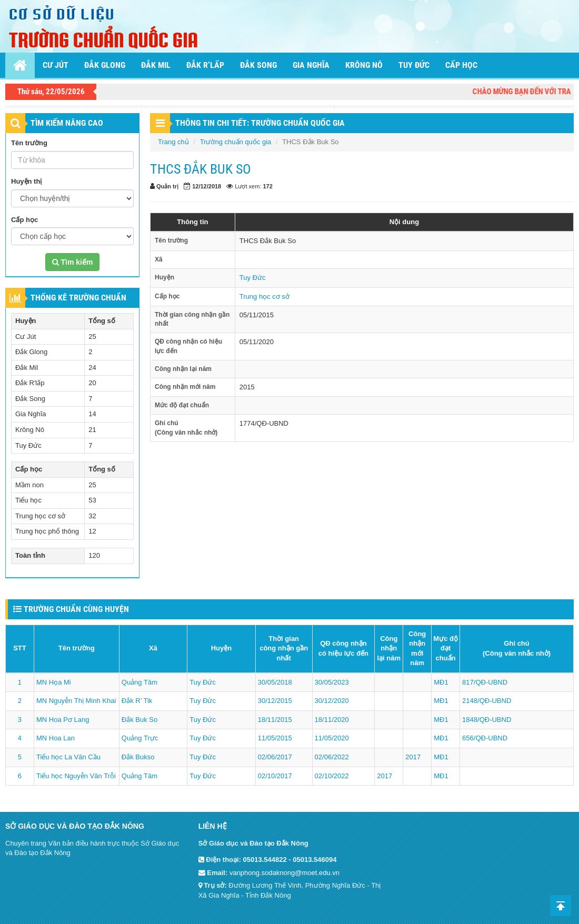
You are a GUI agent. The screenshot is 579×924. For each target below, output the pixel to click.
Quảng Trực (140, 738)
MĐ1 (441, 682)
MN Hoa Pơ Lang (63, 720)
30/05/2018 (275, 682)
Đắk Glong (105, 65)
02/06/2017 (275, 757)
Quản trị (167, 186)
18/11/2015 (275, 720)
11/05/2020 (332, 738)
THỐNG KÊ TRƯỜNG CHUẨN (78, 298)
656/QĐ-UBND (485, 738)
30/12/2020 (332, 701)
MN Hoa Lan (56, 738)
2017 (413, 757)
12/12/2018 (207, 186)
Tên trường (29, 143)
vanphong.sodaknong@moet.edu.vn (284, 873)
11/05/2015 (275, 738)
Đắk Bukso (138, 757)
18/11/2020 (332, 720)
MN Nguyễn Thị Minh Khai (76, 701)
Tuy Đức (414, 65)
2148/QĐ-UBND (487, 701)
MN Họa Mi (54, 682)
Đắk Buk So (139, 720)
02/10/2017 (275, 776)
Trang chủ (173, 142)
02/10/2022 (332, 776)
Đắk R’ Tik (137, 701)
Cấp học (461, 65)
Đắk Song (258, 65)
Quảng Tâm (139, 682)
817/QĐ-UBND (485, 682)
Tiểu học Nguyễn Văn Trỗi (76, 776)
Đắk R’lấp (205, 65)
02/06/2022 (332, 757)
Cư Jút (56, 65)
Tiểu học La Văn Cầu (68, 757)
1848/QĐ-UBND (487, 720)
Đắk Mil (156, 65)
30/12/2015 (275, 701)
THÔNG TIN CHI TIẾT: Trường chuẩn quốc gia (260, 123)
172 (268, 186)
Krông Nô (364, 65)
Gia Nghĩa (311, 65)
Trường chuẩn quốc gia (236, 142)
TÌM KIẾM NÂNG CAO (67, 123)
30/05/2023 (332, 682)
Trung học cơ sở (264, 297)
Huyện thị (26, 181)
